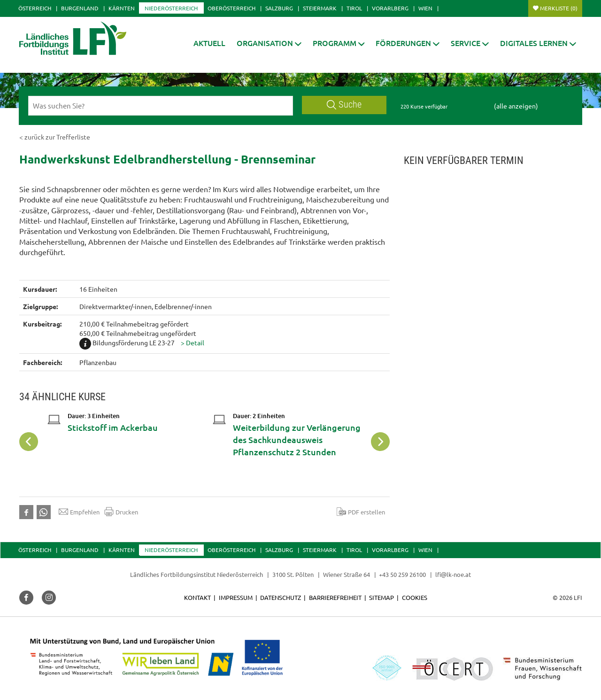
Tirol (354, 8)
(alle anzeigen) (516, 106)
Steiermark (320, 8)
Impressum (236, 597)
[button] (269, 43)
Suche (344, 105)
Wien (425, 8)
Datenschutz (281, 597)
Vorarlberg (390, 8)
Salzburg (279, 8)
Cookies (415, 597)
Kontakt (197, 597)
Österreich (35, 8)
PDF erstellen (361, 512)
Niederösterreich (171, 8)
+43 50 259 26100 (402, 574)
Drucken (121, 512)
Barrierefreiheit (335, 597)
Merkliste (559, 8)
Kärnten (122, 8)
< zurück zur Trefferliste (55, 137)
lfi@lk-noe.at (453, 574)
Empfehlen (79, 512)
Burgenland (80, 8)
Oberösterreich (231, 8)
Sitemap (381, 597)
